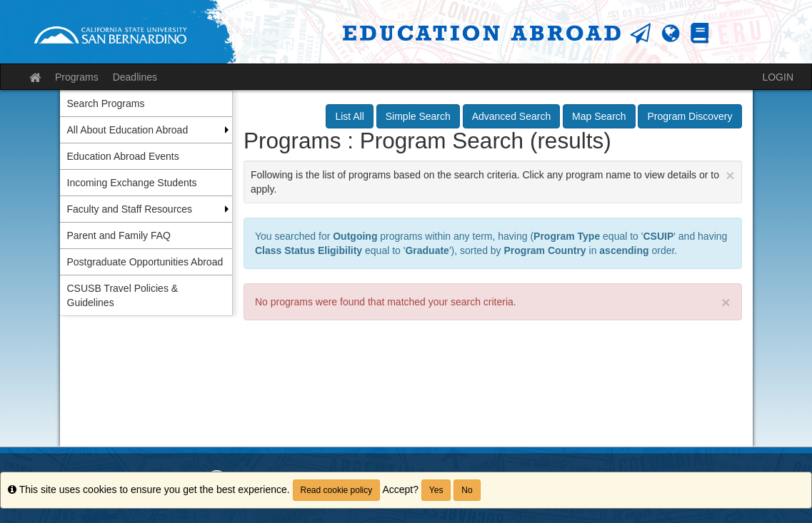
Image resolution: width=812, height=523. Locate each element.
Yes (436, 490)
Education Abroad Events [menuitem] (123, 156)
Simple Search (418, 116)
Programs (77, 77)
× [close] (726, 302)
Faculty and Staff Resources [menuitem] (130, 209)
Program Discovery (690, 116)
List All (349, 116)
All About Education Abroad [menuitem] (128, 130)
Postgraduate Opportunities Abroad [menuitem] (145, 262)
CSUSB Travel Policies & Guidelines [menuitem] (123, 295)
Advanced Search (512, 116)
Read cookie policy (337, 490)
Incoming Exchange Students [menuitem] (132, 183)
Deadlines (135, 77)
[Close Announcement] (730, 175)
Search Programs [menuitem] (106, 103)
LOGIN (778, 77)
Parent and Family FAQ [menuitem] (119, 235)
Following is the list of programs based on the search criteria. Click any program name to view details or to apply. (493, 181)
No (467, 490)
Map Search (599, 116)
